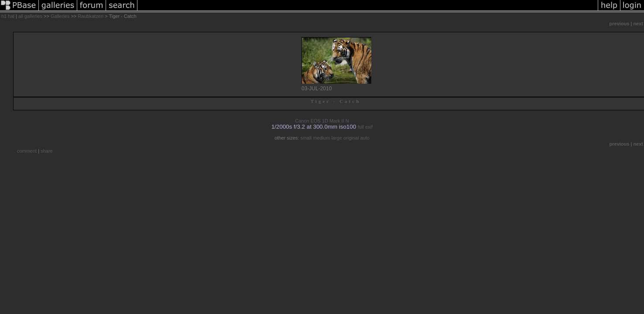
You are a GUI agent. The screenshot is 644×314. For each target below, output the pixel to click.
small (306, 138)
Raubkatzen (91, 16)
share (47, 151)
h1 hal (8, 16)
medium (321, 138)
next (638, 24)
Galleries (60, 16)
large (336, 138)
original (351, 138)
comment (27, 151)
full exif (365, 127)
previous (620, 24)
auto (365, 138)
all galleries (30, 16)
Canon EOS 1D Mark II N (322, 121)
